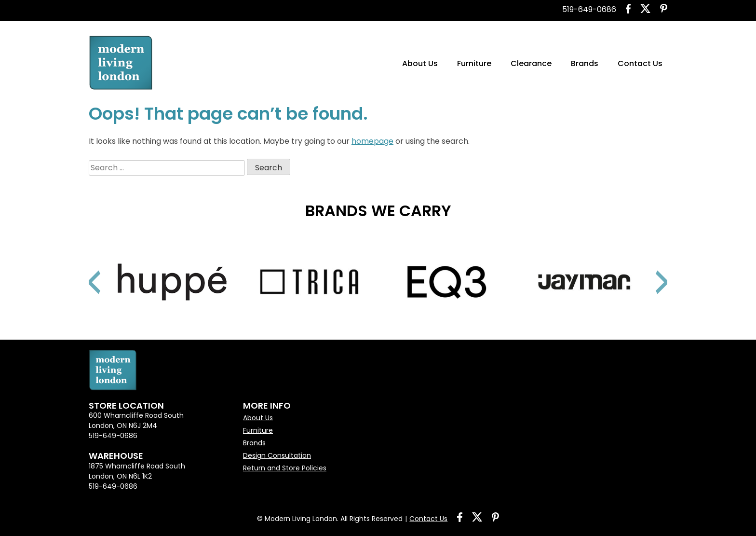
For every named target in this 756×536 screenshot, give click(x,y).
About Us (420, 63)
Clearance (531, 63)
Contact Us (640, 63)
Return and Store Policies (285, 468)
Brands (585, 63)
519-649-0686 (589, 9)
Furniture (474, 63)
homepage (372, 141)
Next (650, 270)
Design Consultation (277, 455)
